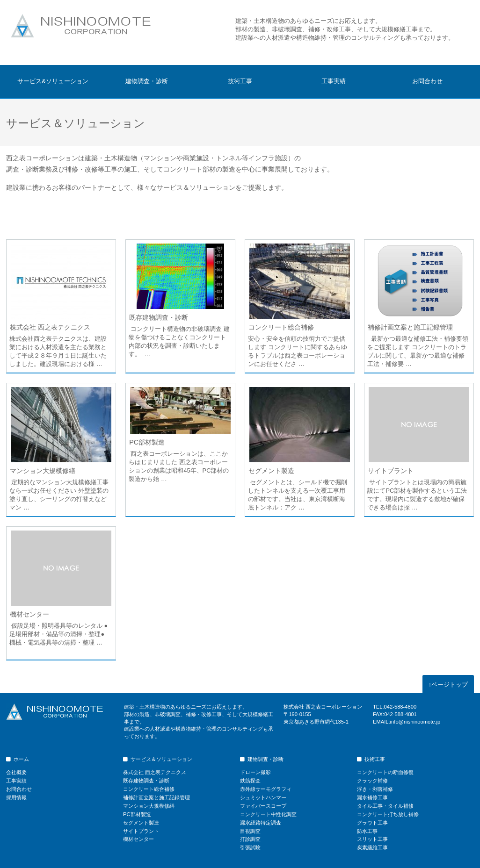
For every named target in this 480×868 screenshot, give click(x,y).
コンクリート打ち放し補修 (388, 814)
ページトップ (448, 685)
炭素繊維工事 (372, 847)
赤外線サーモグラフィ (266, 789)
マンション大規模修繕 (43, 471)
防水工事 (367, 831)
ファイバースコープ (263, 806)
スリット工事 (372, 839)
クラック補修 (372, 781)
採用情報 (16, 797)
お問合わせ (427, 81)
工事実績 (334, 81)
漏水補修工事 (372, 797)
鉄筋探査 (250, 781)
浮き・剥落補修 (375, 789)
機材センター (29, 614)
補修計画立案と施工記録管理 (410, 327)
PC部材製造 (147, 442)
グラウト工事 (372, 823)
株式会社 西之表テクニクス (50, 327)
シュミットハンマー (263, 797)
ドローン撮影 (255, 772)
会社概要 (16, 772)
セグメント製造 (271, 471)
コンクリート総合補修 (281, 327)
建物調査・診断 (147, 81)
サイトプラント (391, 471)
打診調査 (250, 839)
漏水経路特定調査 (261, 823)
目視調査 (250, 831)
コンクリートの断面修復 (385, 772)
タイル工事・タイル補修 (385, 806)
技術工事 (240, 81)
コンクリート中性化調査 (268, 814)
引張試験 (250, 847)
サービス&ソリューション (53, 81)
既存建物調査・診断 (159, 317)
